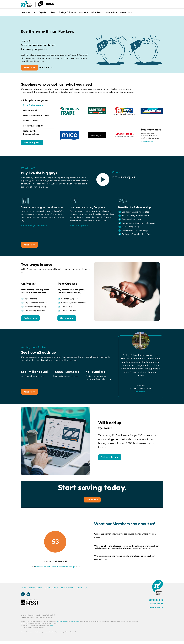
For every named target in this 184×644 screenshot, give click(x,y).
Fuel (53, 12)
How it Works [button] (27, 12)
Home (24, 588)
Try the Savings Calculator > (34, 226)
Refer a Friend (67, 588)
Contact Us (82, 588)
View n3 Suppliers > (79, 226)
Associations (111, 12)
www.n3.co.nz (156, 607)
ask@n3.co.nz (157, 604)
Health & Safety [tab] (30, 121)
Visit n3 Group (51, 588)
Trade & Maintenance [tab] (33, 105)
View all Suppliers (32, 142)
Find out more (30, 318)
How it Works (36, 588)
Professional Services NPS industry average (55, 567)
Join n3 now (29, 245)
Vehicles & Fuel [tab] (30, 110)
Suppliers (43, 12)
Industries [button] (95, 12)
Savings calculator (110, 457)
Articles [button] (83, 12)
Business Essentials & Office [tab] (36, 116)
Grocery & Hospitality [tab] (33, 126)
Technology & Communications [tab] (31, 132)
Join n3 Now (30, 67)
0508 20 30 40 (156, 600)
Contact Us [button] (125, 12)
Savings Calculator (67, 12)
